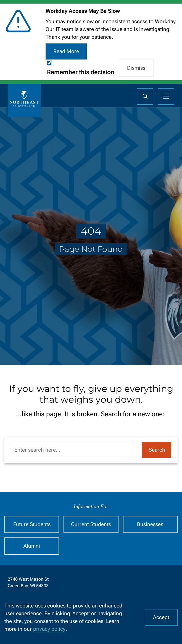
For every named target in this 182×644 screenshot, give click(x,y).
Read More (66, 51)
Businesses (150, 524)
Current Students (91, 524)
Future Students (32, 524)
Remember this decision (81, 72)
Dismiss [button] (136, 68)
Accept (161, 617)
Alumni (32, 546)
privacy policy (49, 629)
